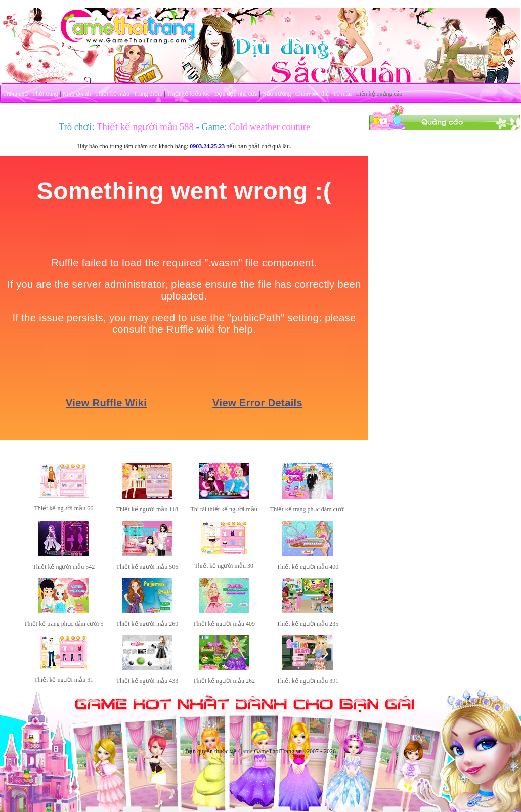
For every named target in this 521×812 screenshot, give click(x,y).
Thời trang (45, 94)
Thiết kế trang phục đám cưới (308, 509)
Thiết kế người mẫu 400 (308, 567)
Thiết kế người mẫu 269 (147, 624)
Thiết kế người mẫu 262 (224, 681)
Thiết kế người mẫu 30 (224, 566)
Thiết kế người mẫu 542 (63, 567)
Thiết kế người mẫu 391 (308, 681)
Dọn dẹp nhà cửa (236, 94)
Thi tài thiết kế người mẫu (224, 509)
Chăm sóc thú (312, 94)
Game (246, 751)
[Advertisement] (445, 194)
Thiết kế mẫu (112, 94)
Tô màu (342, 94)
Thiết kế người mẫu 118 (147, 509)
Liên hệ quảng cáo (379, 94)
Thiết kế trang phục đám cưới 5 (63, 624)
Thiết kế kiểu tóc (188, 94)
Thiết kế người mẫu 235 (308, 624)
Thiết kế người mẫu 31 (63, 680)
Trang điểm (148, 94)
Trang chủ (16, 94)
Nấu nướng (277, 94)
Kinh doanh (76, 94)
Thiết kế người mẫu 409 (224, 624)
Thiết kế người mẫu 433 (147, 681)
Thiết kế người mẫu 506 (147, 567)
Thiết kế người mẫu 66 (63, 508)
